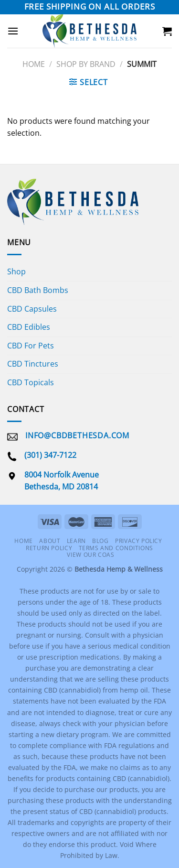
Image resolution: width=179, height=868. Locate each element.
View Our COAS (90, 555)
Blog (100, 541)
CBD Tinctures (33, 364)
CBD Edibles (29, 327)
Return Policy (49, 548)
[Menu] (13, 31)
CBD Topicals (31, 382)
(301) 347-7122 (50, 455)
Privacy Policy (139, 541)
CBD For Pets (31, 346)
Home (34, 64)
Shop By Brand (86, 64)
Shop (16, 271)
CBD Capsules (32, 309)
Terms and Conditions (116, 548)
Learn (76, 541)
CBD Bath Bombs (38, 290)
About (50, 541)
